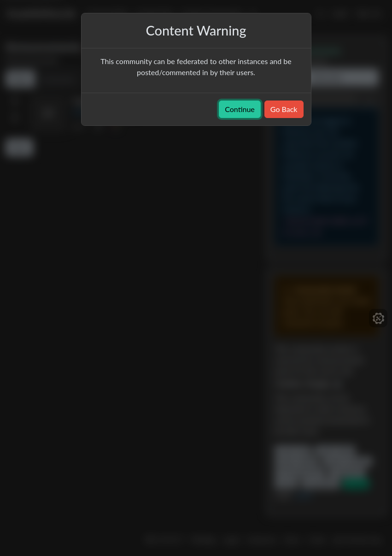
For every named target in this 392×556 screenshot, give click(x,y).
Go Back (284, 109)
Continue (240, 109)
